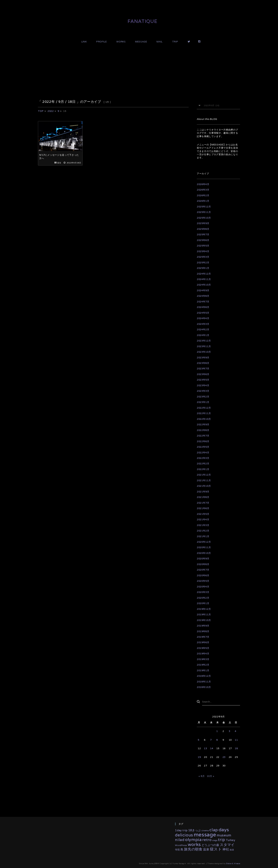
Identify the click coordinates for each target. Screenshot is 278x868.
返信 (59, 163)
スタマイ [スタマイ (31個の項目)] (227, 845)
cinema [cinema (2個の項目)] (205, 831)
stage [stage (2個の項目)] (215, 840)
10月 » (211, 776)
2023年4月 (203, 385)
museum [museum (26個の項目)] (224, 835)
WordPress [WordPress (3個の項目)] (181, 845)
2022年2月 (203, 464)
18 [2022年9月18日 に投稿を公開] (236, 748)
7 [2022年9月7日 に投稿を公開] (211, 740)
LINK (84, 42)
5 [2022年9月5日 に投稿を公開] (198, 740)
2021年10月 (204, 486)
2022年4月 (203, 453)
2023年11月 (204, 346)
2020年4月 (203, 587)
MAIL (160, 42)
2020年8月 (203, 564)
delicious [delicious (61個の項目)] (184, 835)
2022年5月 (203, 447)
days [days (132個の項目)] (224, 830)
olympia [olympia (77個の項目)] (193, 839)
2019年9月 (203, 626)
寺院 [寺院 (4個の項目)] (177, 850)
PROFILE (102, 42)
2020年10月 (204, 553)
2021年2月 (203, 531)
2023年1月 (203, 402)
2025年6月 (203, 240)
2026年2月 (203, 195)
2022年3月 (203, 458)
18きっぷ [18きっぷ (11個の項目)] (195, 830)
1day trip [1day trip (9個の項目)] (181, 830)
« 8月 (202, 776)
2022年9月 (203, 424)
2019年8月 (203, 631)
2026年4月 (203, 184)
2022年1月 (203, 469)
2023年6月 (203, 374)
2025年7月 (203, 234)
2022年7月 (203, 436)
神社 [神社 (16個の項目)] (226, 849)
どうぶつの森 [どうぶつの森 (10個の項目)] (210, 845)
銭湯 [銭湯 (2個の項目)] (232, 850)
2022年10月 (204, 419)
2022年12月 (204, 408)
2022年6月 (203, 441)
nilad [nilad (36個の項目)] (180, 840)
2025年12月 (204, 207)
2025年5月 (203, 246)
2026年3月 (203, 190)
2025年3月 (203, 257)
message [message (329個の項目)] (205, 834)
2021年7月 (203, 503)
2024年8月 (203, 296)
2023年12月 (204, 341)
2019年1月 (203, 670)
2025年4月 (203, 251)
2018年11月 (204, 682)
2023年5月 (203, 380)
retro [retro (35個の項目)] (207, 840)
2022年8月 (203, 430)
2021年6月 (203, 508)
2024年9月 (203, 290)
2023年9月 (203, 358)
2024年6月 (203, 307)
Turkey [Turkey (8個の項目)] (231, 840)
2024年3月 (203, 324)
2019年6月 (203, 642)
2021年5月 (203, 514)
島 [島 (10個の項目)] (182, 849)
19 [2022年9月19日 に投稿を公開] (199, 757)
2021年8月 (203, 497)
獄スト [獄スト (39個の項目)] (216, 849)
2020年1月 (203, 603)
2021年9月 (203, 492)
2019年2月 (203, 665)
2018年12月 (204, 676)
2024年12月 (204, 274)
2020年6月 (203, 575)
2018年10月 (204, 687)
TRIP (175, 42)
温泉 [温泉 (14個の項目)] (206, 849)
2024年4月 (203, 318)
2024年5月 (203, 313)
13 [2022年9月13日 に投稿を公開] (205, 748)
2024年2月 (203, 329)
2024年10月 (204, 285)
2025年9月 (203, 223)
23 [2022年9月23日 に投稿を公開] (224, 757)
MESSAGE (141, 42)
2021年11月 (204, 480)
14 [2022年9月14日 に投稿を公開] (212, 748)
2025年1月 (203, 268)
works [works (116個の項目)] (194, 844)
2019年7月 (203, 637)
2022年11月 (204, 413)
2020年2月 (203, 598)
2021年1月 (203, 536)
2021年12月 (204, 475)
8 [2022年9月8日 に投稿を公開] (217, 740)
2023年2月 (203, 397)
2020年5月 (203, 581)
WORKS (121, 42)
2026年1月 (203, 201)
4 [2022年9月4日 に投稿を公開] (236, 731)
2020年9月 (203, 559)
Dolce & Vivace (233, 863)
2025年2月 (203, 263)
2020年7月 (203, 570)
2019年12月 (204, 609)
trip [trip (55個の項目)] (222, 839)
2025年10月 (204, 218)
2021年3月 (203, 525)
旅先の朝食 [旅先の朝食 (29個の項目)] (193, 849)
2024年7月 (203, 302)
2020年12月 (204, 542)
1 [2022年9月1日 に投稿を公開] (217, 731)
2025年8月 (203, 229)
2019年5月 (203, 648)
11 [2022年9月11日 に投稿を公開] (236, 740)
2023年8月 (203, 363)
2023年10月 (204, 352)
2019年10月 (204, 620)
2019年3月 (203, 659)
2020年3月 (203, 592)
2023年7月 (203, 369)
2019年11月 (204, 615)
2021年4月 (203, 520)
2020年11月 (204, 547)
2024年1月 (203, 335)
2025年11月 (204, 212)
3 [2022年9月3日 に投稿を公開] (230, 731)
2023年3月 (203, 391)
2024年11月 (204, 279)
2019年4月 (203, 654)
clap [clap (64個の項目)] (214, 830)
